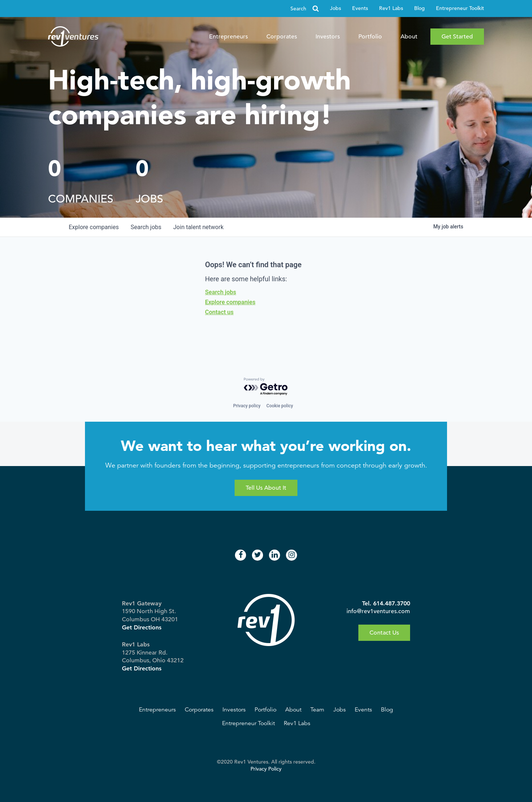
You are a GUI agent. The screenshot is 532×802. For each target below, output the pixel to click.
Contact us (219, 312)
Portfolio (370, 37)
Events (360, 8)
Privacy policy (247, 406)
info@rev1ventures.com (378, 611)
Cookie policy (280, 406)
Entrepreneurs (229, 37)
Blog (420, 8)
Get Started (457, 37)
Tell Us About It (266, 488)
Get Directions (142, 627)
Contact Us (384, 633)
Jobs (335, 8)
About (409, 37)
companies (94, 227)
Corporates (282, 37)
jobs (146, 227)
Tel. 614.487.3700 (386, 603)
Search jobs (221, 292)
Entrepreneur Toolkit (460, 8)
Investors (328, 37)
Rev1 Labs (391, 8)
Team (317, 710)
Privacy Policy (266, 769)
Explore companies (230, 302)
